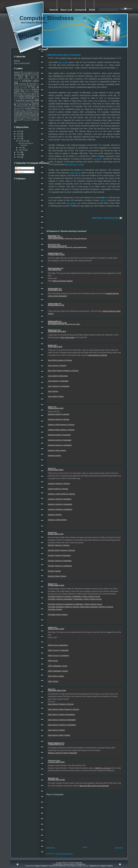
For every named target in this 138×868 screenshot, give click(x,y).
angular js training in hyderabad (60, 504)
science (25, 115)
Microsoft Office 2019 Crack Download (94, 786)
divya (50, 689)
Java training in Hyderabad (58, 381)
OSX (23, 108)
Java (36, 95)
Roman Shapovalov (76, 863)
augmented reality (19, 74)
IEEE (15, 95)
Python (24, 112)
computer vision (30, 81)
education (29, 86)
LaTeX (16, 98)
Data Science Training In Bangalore (61, 714)
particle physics (21, 110)
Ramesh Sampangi (54, 743)
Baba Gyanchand (54, 268)
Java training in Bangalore (58, 376)
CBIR (26, 75)
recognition (26, 113)
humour (20, 93)
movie (19, 105)
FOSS (25, 88)
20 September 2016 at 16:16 (57, 246)
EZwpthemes (81, 864)
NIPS (28, 107)
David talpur (52, 236)
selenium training (54, 456)
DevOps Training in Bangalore (59, 555)
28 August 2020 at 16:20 (56, 629)
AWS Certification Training (58, 671)
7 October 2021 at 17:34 (56, 744)
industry (22, 95)
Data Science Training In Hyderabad (62, 720)
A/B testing (76, 173)
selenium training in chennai (59, 414)
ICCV (27, 93)
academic (17, 72)
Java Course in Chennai (57, 366)
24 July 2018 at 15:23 (55, 290)
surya (50, 468)
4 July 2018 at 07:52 (55, 270)
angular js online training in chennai (61, 494)
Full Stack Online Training (58, 615)
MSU (34, 105)
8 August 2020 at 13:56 (56, 534)
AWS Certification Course (58, 666)
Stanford (16, 117)
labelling (21, 96)
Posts (18, 168)
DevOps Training (54, 571)
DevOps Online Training (57, 576)
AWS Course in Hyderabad (58, 650)
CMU (37, 75)
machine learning (25, 100)
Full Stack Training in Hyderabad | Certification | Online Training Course (75, 604)
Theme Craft (53, 866)
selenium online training (57, 450)
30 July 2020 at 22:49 (55, 347)
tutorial (29, 118)
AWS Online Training (56, 676)
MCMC (28, 103)
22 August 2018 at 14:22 (56, 305)
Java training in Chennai (98, 355)
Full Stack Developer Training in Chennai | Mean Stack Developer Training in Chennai (80, 607)
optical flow (17, 108)
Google (17, 89)
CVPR (31, 84)
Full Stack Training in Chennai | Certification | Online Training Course (74, 596)
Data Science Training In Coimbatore (62, 725)
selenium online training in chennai (61, 425)
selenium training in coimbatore (60, 445)
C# (31, 74)
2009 (19, 157)
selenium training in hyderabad (60, 440)
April (20, 148)
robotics (35, 113)
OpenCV (34, 107)
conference (22, 84)
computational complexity (22, 79)
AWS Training (53, 681)
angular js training (55, 515)
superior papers (53, 253)
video (35, 118)
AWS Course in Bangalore (58, 645)
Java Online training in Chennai (60, 360)
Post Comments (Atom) (64, 854)
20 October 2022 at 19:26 (56, 780)
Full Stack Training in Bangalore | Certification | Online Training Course (75, 599)
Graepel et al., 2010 (74, 164)
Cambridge (18, 75)
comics (32, 77)
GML (33, 87)
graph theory (26, 89)
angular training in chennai (58, 489)
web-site (36, 120)
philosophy (17, 112)
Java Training (53, 391)
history (36, 91)
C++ (35, 74)
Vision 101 (17, 120)
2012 (19, 139)
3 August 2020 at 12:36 (56, 408)
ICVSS (34, 93)
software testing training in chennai (61, 430)
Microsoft (35, 103)
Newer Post (50, 848)
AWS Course (53, 661)
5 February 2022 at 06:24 (56, 762)
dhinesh (51, 584)
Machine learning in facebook (26, 144)
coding (21, 77)
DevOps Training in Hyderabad (60, 561)
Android (30, 72)
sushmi (50, 627)
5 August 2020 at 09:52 (56, 470)
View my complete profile (22, 63)
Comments (20, 172)
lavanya (51, 345)
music (16, 107)
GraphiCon (28, 91)
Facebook (17, 88)
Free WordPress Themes (61, 864)
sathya (50, 407)
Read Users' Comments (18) (105, 218)
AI (24, 72)
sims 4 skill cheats (67, 338)
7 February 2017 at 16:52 (56, 255)
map (15, 103)
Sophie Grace (53, 330)
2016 (19, 131)
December (23, 141)
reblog (18, 113)
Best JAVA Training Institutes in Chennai (63, 371)
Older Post (119, 848)
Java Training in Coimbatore (59, 386)
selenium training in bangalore (59, 435)
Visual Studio (27, 120)
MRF (26, 105)
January (22, 150)
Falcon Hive (62, 866)
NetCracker (22, 107)
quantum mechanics (34, 112)
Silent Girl (51, 778)
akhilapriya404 (53, 289)
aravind (51, 532)
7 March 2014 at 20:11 (55, 237)
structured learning (26, 117)
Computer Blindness (47, 18)
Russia (17, 115)
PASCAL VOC (32, 110)
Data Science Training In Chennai (61, 704)
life (30, 98)
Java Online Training (56, 396)
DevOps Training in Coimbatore (60, 566)
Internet (29, 95)
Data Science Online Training (59, 735)
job (15, 96)
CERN (32, 75)
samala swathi (53, 304)
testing (22, 118)
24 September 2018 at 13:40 (57, 323)
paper (28, 108)
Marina (103, 200)
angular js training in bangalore (60, 499)
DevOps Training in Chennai (59, 545)
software (33, 115)
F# (36, 86)
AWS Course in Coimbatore (58, 656)
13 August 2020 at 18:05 (56, 585)
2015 (19, 134)
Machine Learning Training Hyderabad (62, 753)
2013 (19, 136)
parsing (37, 108)
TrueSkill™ (98, 159)
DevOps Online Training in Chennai (61, 550)
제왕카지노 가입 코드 (103, 768)
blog (27, 74)
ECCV (22, 86)
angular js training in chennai (59, 484)
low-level (37, 98)
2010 (19, 155)
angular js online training (57, 520)
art (36, 72)
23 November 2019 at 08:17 (57, 332)
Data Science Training (56, 730)
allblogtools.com (95, 866)
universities (71, 203)
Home (85, 847)
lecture (22, 98)
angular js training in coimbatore (60, 509)
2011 (19, 152)
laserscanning (32, 96)
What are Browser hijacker (63, 281)
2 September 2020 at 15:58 (57, 691)
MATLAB (21, 103)
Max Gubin (63, 62)
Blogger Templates (41, 866)
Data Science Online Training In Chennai (63, 709)
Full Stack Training (55, 609)
